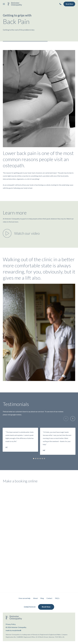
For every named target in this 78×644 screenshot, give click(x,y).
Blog (42, 598)
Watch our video (27, 233)
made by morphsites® (13, 630)
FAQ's (57, 598)
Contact (49, 598)
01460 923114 (30, 607)
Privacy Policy (11, 624)
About (35, 598)
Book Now (69, 4)
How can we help (24, 598)
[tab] (34, 459)
